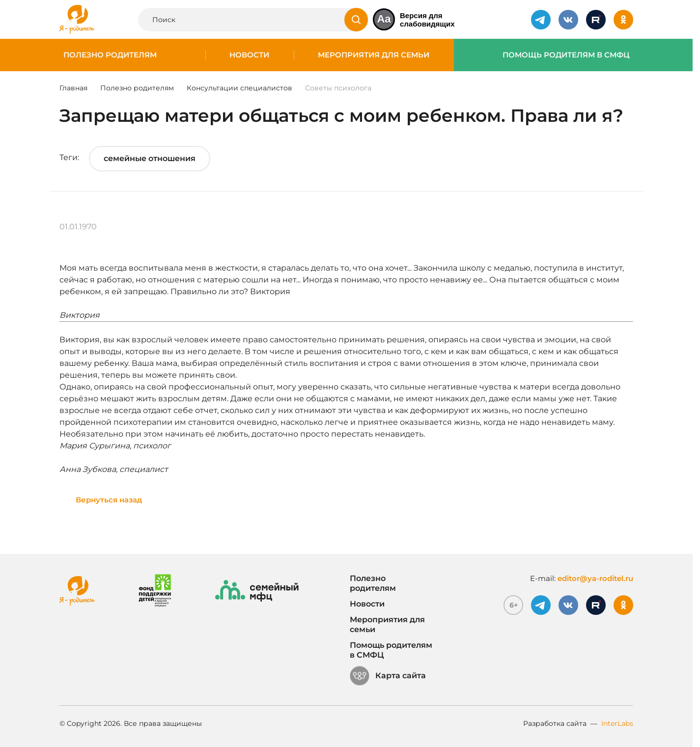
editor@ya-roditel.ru (595, 578)
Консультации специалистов (239, 88)
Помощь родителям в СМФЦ (566, 55)
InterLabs (617, 723)
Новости (249, 55)
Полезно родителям (110, 55)
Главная (73, 88)
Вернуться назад (109, 500)
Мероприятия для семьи (374, 55)
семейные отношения (150, 158)
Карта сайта (388, 676)
